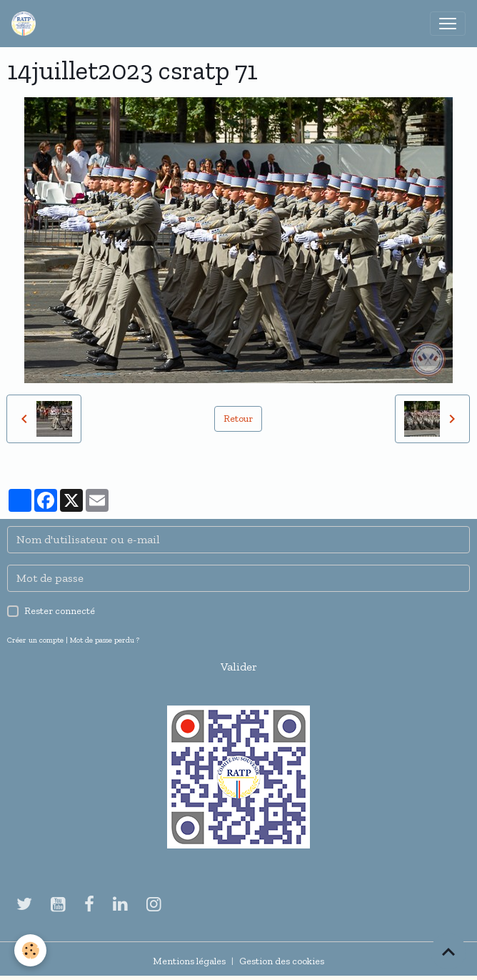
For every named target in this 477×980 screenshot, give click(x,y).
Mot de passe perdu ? (105, 640)
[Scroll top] (448, 951)
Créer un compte (35, 640)
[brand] (26, 24)
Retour (238, 419)
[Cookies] (30, 950)
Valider (239, 667)
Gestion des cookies (282, 961)
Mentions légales (189, 961)
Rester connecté (60, 611)
